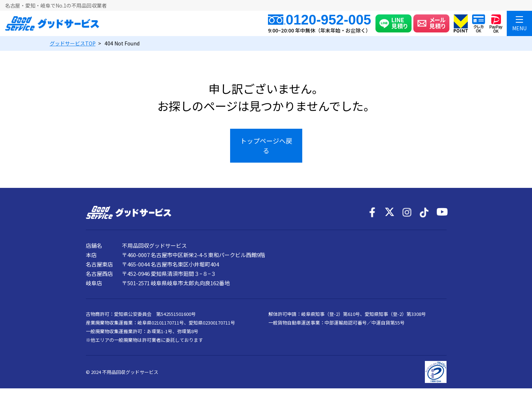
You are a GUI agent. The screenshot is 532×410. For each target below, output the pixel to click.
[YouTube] (441, 212)
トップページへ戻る (266, 146)
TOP (73, 43)
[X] (390, 212)
